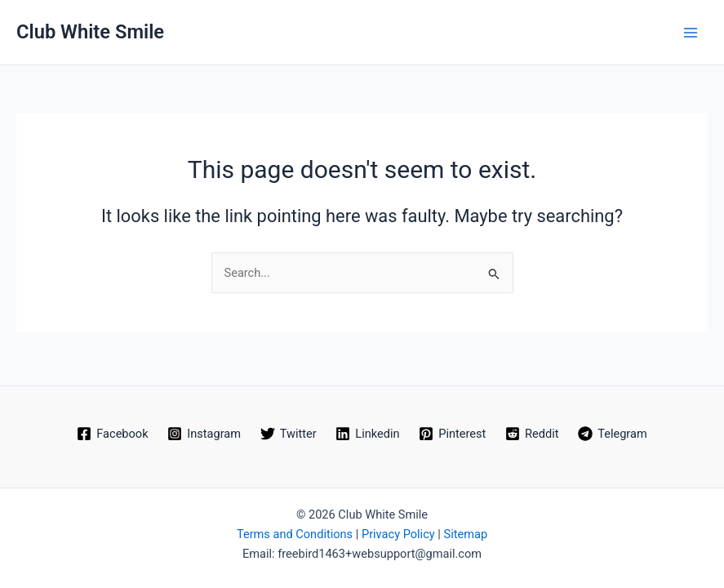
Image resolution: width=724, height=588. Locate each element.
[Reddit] (532, 434)
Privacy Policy (398, 534)
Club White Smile (90, 32)
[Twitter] (289, 434)
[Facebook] (112, 434)
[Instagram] (204, 434)
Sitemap (465, 534)
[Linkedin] (368, 434)
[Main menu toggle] (691, 33)
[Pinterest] (452, 434)
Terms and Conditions (295, 534)
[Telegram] (612, 434)
